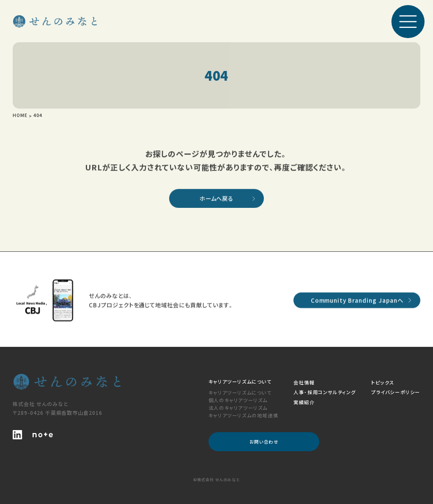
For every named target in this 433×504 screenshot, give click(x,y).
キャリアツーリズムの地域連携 (243, 415)
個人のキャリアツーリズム (238, 400)
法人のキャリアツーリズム (238, 408)
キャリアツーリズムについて (240, 392)
